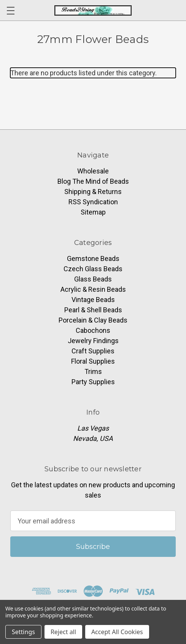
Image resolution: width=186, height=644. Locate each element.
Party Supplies (93, 382)
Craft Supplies (93, 351)
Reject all (63, 632)
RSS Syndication (93, 202)
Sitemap (93, 212)
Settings (23, 632)
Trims (93, 371)
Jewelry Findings (93, 341)
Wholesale (93, 171)
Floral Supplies (93, 361)
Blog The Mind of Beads (93, 181)
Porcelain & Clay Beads (93, 320)
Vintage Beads (93, 300)
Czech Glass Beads (93, 269)
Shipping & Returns (93, 192)
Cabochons (93, 330)
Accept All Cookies (117, 632)
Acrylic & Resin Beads (93, 289)
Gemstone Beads (93, 258)
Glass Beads (93, 279)
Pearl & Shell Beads (93, 310)
